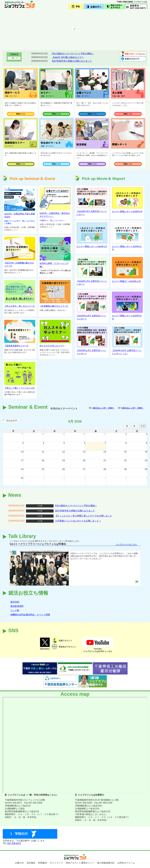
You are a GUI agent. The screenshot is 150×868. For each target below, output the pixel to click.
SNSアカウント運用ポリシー (80, 863)
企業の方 (19, 863)
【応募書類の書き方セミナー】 (54, 306)
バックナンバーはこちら (126, 544)
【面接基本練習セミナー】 (17, 346)
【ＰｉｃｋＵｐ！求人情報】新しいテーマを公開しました (84, 516)
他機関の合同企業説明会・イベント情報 (30, 615)
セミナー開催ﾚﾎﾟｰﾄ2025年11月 (126, 281)
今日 (143, 426)
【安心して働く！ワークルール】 (20, 388)
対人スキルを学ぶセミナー (52, 346)
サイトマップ (56, 863)
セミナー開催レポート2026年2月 (127, 211)
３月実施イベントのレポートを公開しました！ (78, 521)
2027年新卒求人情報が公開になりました (72, 61)
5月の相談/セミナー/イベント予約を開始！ (73, 54)
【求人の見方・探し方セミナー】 (20, 306)
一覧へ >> (14, 58)
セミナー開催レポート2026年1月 (92, 246)
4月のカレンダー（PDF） (103, 408)
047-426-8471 (14, 843)
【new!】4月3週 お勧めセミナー (68, 57)
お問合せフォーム (126, 863)
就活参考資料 (17, 606)
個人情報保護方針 (106, 863)
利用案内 (43, 863)
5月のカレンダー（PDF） (133, 408)
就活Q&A (15, 602)
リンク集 (15, 610)
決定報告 (31, 863)
